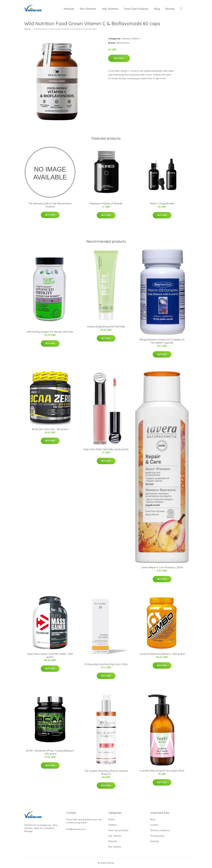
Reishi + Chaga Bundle (162, 203)
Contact (154, 825)
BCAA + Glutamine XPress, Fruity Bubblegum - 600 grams (50, 752)
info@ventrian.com (76, 829)
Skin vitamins (115, 847)
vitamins (126, 39)
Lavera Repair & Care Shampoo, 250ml (162, 567)
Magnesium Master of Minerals (106, 203)
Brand (111, 819)
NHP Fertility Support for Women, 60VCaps (50, 332)
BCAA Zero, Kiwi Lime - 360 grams (50, 429)
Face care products (118, 830)
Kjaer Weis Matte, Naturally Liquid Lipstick (106, 449)
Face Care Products (136, 9)
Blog (157, 9)
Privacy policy (157, 836)
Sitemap (154, 841)
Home (27, 29)
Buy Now (119, 58)
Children (112, 825)
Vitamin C (136, 39)
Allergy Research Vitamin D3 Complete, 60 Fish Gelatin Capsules (162, 341)
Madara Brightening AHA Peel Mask (106, 327)
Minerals (69, 9)
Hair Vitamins (110, 9)
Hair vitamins (115, 836)
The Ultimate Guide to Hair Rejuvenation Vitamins (50, 205)
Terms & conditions (160, 830)
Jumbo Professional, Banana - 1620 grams (162, 654)
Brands (170, 9)
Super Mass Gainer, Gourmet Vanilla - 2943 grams (50, 655)
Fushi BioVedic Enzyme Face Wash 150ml (162, 771)
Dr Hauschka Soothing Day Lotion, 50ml (106, 664)
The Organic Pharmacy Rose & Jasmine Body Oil (106, 772)
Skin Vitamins (88, 9)
